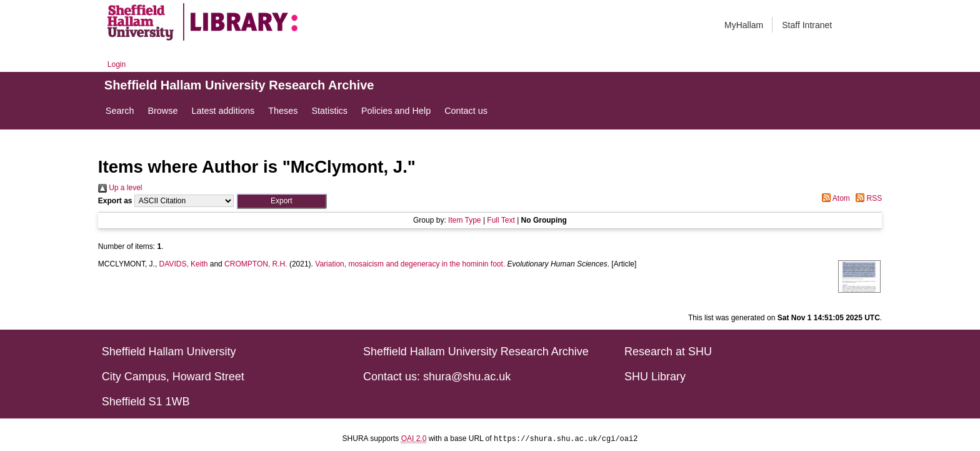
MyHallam (744, 25)
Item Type (464, 220)
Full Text (501, 220)
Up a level (120, 188)
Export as (115, 201)
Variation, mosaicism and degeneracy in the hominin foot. (410, 264)
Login (117, 64)
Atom (834, 198)
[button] (282, 201)
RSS (867, 198)
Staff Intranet (807, 25)
